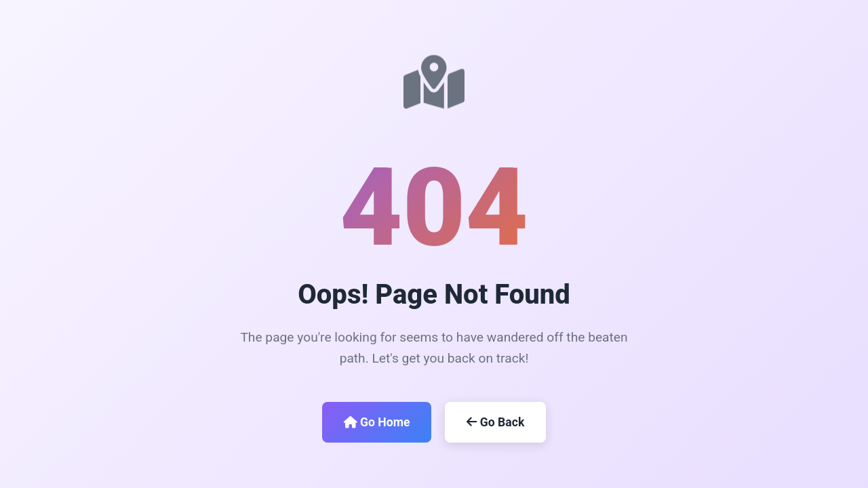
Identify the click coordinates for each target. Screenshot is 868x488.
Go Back (495, 422)
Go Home (377, 422)
